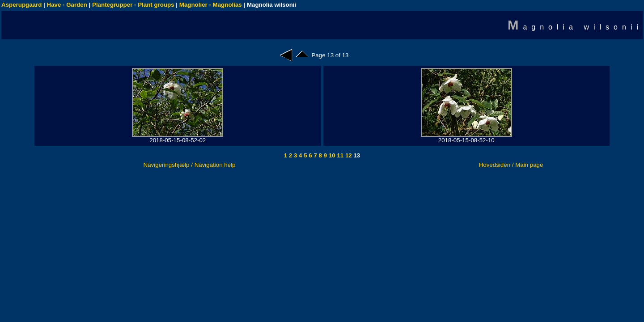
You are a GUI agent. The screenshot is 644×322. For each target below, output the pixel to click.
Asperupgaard (21, 5)
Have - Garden (67, 5)
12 (348, 155)
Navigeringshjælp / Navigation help (190, 165)
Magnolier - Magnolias (211, 5)
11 (340, 155)
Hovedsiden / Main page (511, 165)
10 (331, 155)
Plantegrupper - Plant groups (133, 5)
